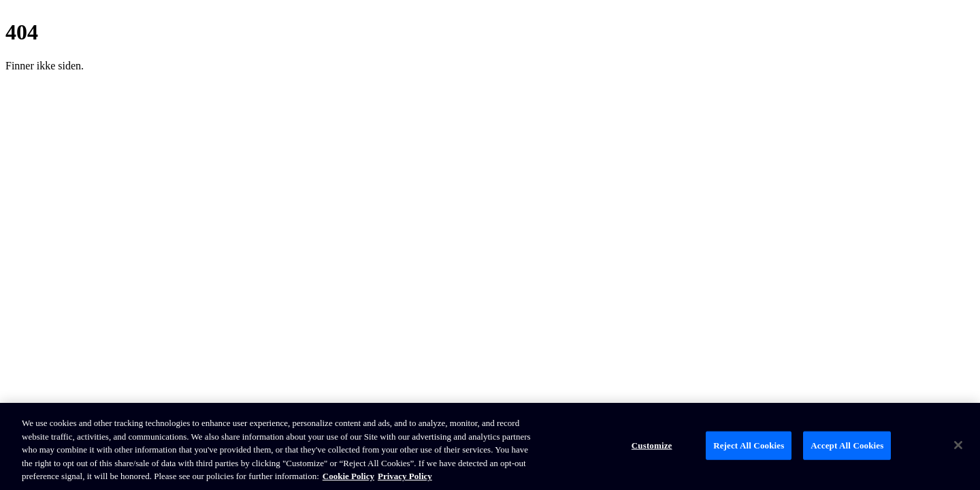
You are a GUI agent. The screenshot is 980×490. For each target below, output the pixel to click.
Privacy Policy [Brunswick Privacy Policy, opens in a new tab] (405, 476)
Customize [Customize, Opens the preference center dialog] (652, 445)
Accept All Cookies (847, 445)
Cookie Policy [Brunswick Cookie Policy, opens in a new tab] (348, 476)
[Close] (958, 445)
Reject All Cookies (749, 445)
